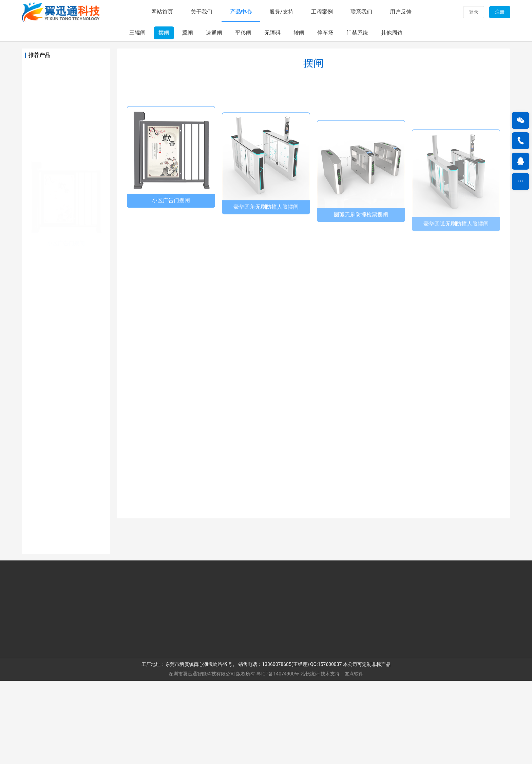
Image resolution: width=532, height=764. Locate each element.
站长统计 (310, 757)
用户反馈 (401, 12)
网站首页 (162, 12)
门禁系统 (357, 116)
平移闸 (243, 116)
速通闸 (214, 116)
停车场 (325, 116)
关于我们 (202, 12)
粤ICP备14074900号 (278, 757)
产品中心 (241, 12)
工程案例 (322, 12)
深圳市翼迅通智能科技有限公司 (202, 757)
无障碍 (272, 116)
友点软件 (354, 757)
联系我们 (361, 12)
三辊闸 (137, 116)
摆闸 (164, 116)
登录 (474, 12)
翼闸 (188, 116)
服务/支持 (281, 12)
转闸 (299, 116)
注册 (500, 12)
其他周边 (392, 116)
